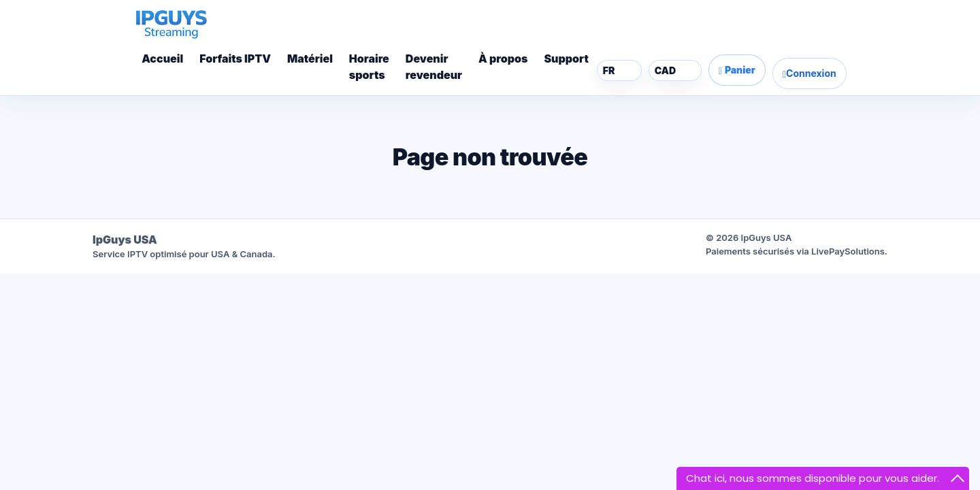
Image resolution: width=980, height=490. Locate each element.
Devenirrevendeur (434, 67)
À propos (503, 59)
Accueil (162, 59)
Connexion (810, 73)
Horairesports (369, 67)
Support (566, 59)
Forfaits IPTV (235, 59)
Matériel (310, 59)
